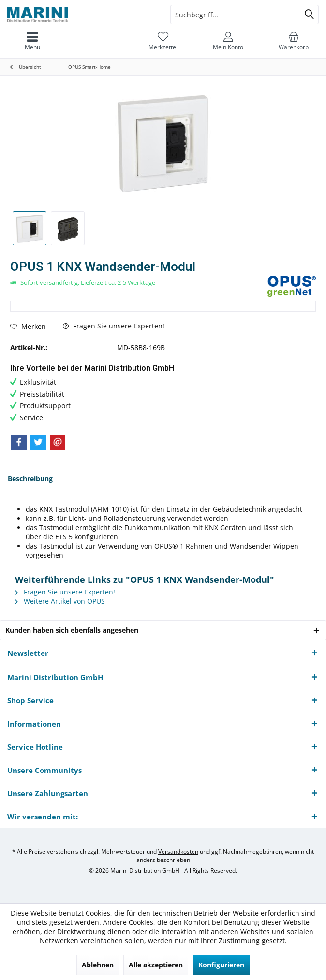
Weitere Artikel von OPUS (60, 601)
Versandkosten (178, 852)
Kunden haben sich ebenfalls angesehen (72, 630)
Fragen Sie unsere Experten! (114, 326)
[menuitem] (33, 41)
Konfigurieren (221, 965)
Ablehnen (98, 965)
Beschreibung (30, 479)
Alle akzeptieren (156, 965)
